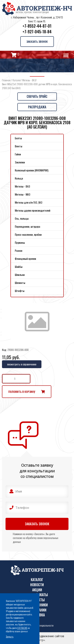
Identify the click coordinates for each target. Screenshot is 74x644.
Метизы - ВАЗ (29, 80)
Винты (19, 146)
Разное (19, 250)
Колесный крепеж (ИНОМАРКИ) (32, 170)
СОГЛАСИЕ (22, 628)
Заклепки (20, 162)
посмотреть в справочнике (22, 364)
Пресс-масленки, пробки (28, 234)
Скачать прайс (37, 96)
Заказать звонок (37, 41)
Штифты (20, 291)
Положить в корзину (22, 392)
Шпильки (20, 275)
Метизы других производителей (33, 210)
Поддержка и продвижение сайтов (41, 636)
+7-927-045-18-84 (37, 32)
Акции (37, 590)
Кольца (19, 178)
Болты (18, 138)
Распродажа (37, 107)
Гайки (18, 154)
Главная (6, 80)
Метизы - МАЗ (22, 194)
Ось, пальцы (22, 218)
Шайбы (19, 267)
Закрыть (10, 636)
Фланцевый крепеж (25, 259)
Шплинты (20, 283)
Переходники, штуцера (27, 226)
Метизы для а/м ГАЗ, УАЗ (29, 202)
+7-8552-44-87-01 (37, 26)
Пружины (20, 242)
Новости (37, 585)
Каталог (17, 80)
